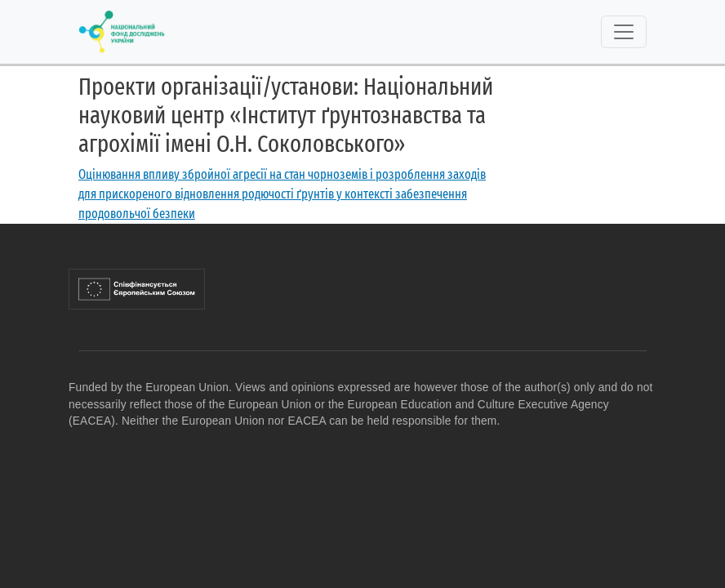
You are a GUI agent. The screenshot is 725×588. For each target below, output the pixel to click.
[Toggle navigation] (624, 32)
